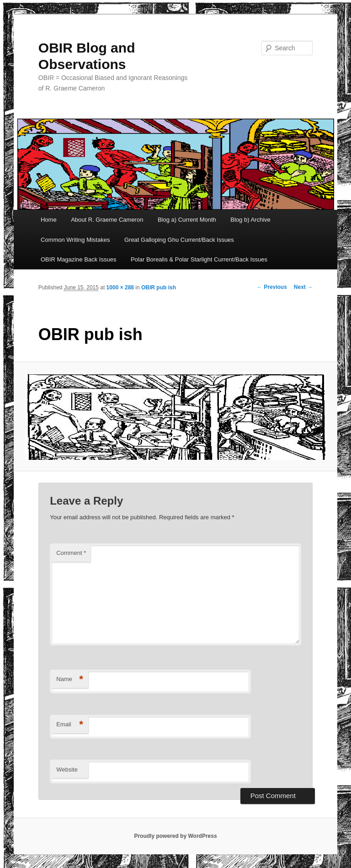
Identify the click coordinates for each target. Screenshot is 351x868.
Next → (303, 287)
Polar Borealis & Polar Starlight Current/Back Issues (199, 259)
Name (70, 679)
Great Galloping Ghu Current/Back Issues (179, 240)
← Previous (272, 287)
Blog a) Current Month (187, 220)
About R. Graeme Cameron (107, 220)
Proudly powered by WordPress (175, 836)
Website (67, 769)
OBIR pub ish (159, 288)
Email (70, 725)
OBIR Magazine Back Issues (78, 259)
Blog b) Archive (250, 220)
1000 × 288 (120, 288)
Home (49, 220)
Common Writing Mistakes (75, 240)
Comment (71, 553)
